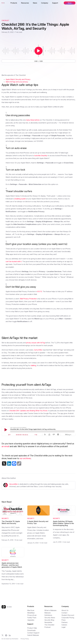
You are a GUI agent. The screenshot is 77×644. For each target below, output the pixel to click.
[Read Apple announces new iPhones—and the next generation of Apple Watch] (13, 552)
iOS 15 (40, 291)
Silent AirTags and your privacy (17, 82)
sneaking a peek (20, 199)
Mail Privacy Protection (28, 299)
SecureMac (14, 484)
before (37, 120)
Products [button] (14, 3)
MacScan (31, 611)
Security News (50, 619)
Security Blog (49, 621)
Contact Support (33, 634)
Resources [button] (25, 3)
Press (64, 621)
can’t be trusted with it (14, 261)
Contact (64, 614)
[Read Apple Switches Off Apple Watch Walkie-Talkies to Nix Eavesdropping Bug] (64, 510)
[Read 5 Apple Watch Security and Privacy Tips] (38, 510)
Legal (63, 628)
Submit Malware (33, 636)
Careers (64, 626)
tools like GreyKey (41, 156)
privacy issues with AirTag (36, 343)
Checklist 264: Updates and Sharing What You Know (28, 411)
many (28, 120)
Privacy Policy (25, 640)
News (35, 3)
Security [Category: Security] (5, 518)
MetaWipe (31, 614)
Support (55, 3)
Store (70, 3)
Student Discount (68, 616)
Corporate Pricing (68, 619)
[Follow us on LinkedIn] (10, 636)
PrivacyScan (32, 616)
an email (5, 446)
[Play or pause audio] (38, 51)
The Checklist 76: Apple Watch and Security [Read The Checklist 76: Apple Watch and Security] (11, 522)
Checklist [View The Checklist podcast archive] (5, 20)
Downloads (31, 631)
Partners (65, 623)
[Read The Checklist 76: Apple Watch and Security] (13, 510)
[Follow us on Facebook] (6, 636)
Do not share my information (10, 640)
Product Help (32, 629)
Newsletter (48, 623)
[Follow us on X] (3, 636)
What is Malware (50, 611)
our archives (25, 458)
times (32, 120)
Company (45, 3)
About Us (65, 611)
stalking (33, 365)
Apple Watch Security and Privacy (18, 79)
